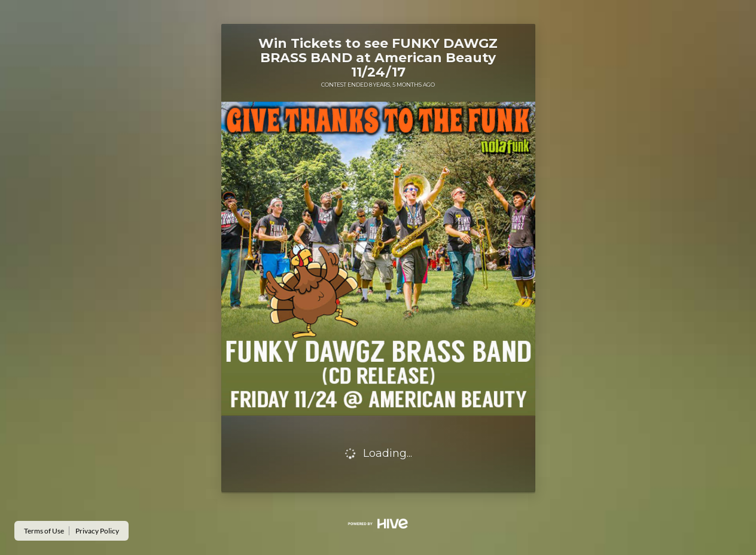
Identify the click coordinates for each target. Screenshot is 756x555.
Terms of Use (44, 531)
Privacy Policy (97, 531)
